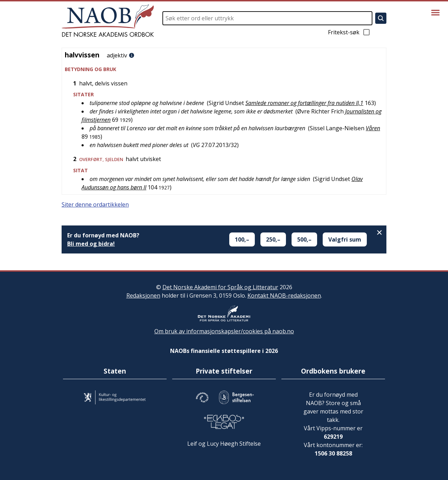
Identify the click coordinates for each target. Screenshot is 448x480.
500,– (304, 239)
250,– (273, 239)
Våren (373, 128)
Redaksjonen (143, 295)
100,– (242, 239)
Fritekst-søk (349, 32)
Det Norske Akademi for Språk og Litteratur (220, 287)
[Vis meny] (435, 13)
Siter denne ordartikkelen (95, 204)
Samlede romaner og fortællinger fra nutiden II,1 (304, 103)
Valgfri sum (345, 239)
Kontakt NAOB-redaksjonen (284, 295)
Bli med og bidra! (91, 244)
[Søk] (381, 18)
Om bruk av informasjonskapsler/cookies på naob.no (224, 331)
